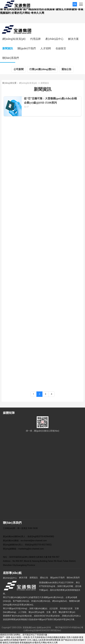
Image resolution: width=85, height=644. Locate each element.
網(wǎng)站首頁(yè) (14, 39)
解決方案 (73, 39)
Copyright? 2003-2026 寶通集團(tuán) (19, 627)
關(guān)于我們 (27, 48)
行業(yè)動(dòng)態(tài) (42, 69)
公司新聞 (19, 69)
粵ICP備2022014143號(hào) (68, 627)
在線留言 (61, 48)
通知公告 (66, 69)
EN (75, 4)
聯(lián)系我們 (11, 58)
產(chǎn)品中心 (54, 39)
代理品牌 (35, 39)
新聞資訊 (8, 48)
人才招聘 (46, 48)
